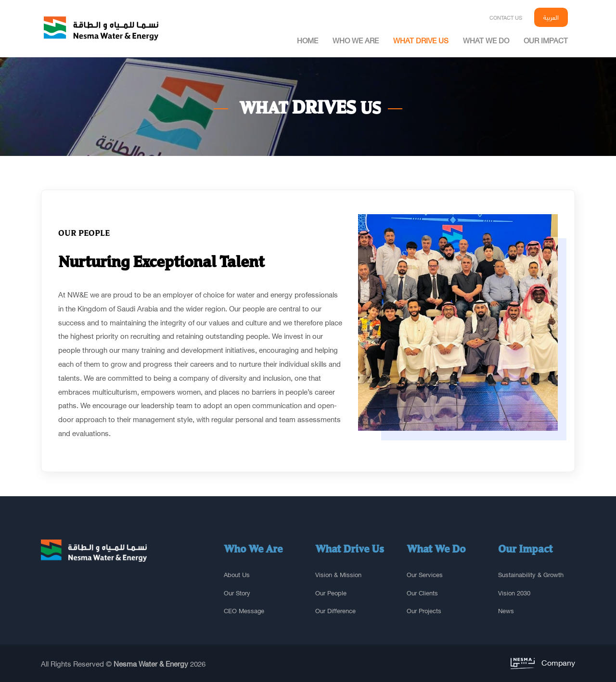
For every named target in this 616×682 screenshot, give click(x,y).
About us (237, 575)
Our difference (335, 611)
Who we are (356, 40)
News (506, 611)
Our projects (424, 611)
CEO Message (244, 611)
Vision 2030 (514, 593)
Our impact (546, 40)
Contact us (506, 18)
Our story (237, 593)
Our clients (422, 593)
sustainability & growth (531, 575)
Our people (331, 593)
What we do (486, 40)
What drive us (421, 40)
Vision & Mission (338, 575)
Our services (425, 575)
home (308, 40)
